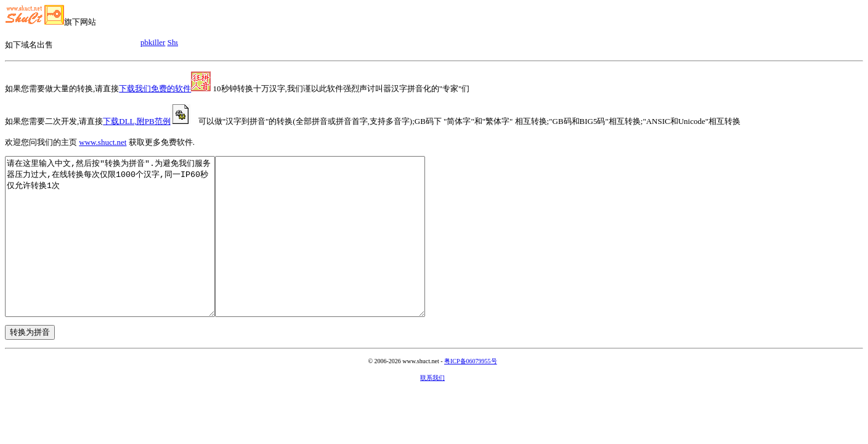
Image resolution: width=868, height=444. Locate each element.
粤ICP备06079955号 (471, 393)
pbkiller (156, 42)
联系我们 (432, 409)
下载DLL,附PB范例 (146, 121)
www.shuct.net (103, 142)
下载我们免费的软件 (165, 88)
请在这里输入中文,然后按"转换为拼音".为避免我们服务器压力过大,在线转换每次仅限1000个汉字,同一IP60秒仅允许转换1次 (122, 252)
